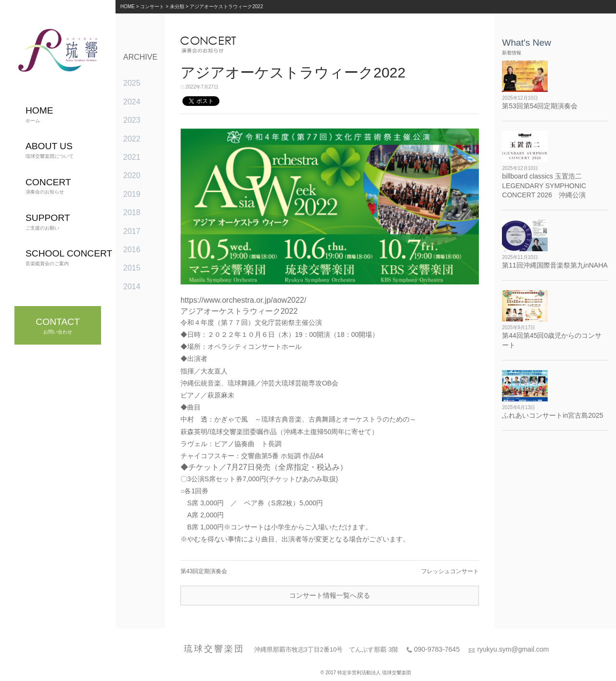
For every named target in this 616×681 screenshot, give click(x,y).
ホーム (39, 114)
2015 (132, 268)
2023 (132, 120)
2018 (132, 212)
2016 (132, 250)
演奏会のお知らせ (48, 186)
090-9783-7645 (437, 649)
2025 (132, 83)
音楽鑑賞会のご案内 (69, 257)
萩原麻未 (221, 395)
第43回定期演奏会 (204, 571)
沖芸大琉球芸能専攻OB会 (300, 383)
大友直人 (214, 371)
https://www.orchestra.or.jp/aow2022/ (243, 300)
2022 (132, 139)
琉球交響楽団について (50, 150)
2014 (132, 287)
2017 (132, 231)
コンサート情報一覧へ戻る (330, 595)
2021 (132, 157)
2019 (132, 194)
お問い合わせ (58, 326)
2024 (132, 102)
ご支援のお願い (48, 222)
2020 (132, 175)
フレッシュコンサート (450, 571)
